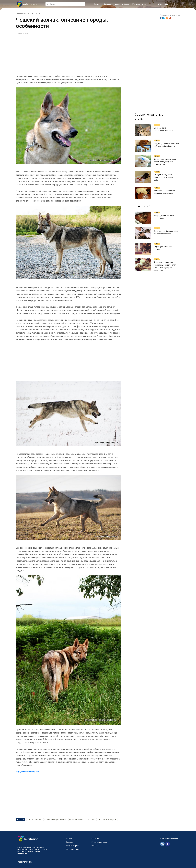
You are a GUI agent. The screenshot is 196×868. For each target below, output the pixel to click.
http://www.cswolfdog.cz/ (27, 772)
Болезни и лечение (76, 820)
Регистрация (162, 4)
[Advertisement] (92, 53)
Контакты (95, 839)
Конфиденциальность (100, 842)
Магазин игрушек (140, 4)
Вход (175, 4)
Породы (21, 820)
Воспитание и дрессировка (55, 820)
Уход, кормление (34, 820)
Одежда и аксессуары (107, 820)
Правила (95, 846)
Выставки (91, 820)
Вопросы (107, 4)
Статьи (97, 4)
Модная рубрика (122, 4)
